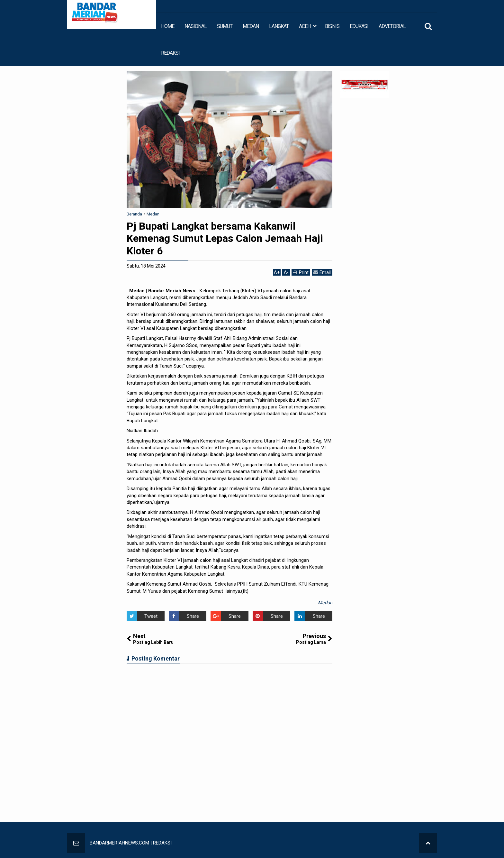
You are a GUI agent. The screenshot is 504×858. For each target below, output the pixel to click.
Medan (325, 603)
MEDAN (251, 26)
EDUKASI (359, 26)
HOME (168, 26)
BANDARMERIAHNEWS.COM (119, 843)
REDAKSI (170, 53)
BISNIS (332, 26)
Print (301, 272)
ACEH (305, 26)
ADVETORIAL (392, 26)
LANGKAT (279, 26)
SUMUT (225, 26)
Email (322, 272)
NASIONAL (196, 26)
